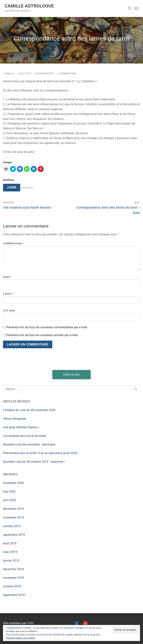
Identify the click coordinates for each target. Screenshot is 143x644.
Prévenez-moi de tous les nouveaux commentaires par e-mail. (47, 327)
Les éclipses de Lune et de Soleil (25, 436)
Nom (7, 277)
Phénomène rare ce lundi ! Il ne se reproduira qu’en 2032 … (42, 453)
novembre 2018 (13, 578)
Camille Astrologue (29, 6)
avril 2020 (9, 500)
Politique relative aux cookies (21, 638)
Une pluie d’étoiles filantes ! (21, 427)
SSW (30, 623)
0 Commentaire (66, 73)
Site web (9, 311)
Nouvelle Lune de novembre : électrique (29, 444)
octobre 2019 (12, 526)
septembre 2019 (14, 535)
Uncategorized (44, 73)
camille (9, 73)
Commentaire (13, 243)
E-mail (8, 294)
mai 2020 (9, 492)
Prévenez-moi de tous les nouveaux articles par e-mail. (42, 335)
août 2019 (10, 543)
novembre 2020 (13, 483)
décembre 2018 (13, 569)
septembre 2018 (14, 595)
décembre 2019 (13, 509)
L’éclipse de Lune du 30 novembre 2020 (29, 410)
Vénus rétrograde (14, 419)
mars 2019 (10, 552)
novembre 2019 (13, 518)
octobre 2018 (12, 586)
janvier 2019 (11, 561)
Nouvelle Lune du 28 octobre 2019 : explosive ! (34, 462)
